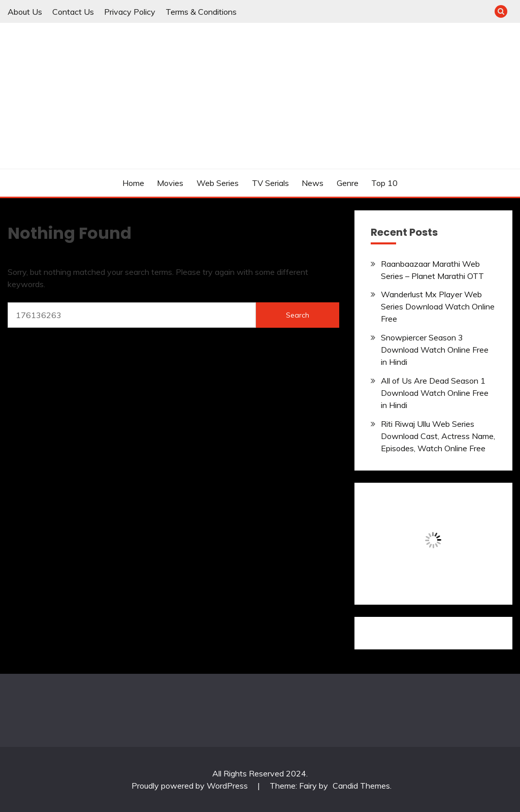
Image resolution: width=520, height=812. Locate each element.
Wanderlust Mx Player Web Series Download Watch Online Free (438, 306)
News (313, 183)
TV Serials (270, 183)
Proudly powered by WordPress (191, 786)
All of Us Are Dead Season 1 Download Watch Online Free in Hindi (435, 393)
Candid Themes (361, 786)
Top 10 (384, 183)
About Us (25, 12)
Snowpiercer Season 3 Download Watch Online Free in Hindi (435, 350)
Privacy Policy (130, 12)
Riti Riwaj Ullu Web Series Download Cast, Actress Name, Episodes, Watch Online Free (438, 436)
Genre (348, 183)
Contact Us (73, 12)
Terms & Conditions (201, 12)
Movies (170, 183)
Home (133, 183)
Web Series (218, 183)
